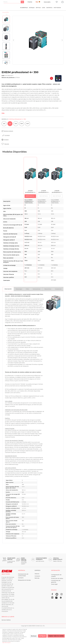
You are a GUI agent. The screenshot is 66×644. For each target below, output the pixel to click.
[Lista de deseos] (57, 2)
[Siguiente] (62, 41)
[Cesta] (62, 2)
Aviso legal (54, 584)
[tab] (8, 290)
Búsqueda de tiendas (24, 580)
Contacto (21, 578)
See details (44, 197)
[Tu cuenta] (47, 2)
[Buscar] (22, 2)
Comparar (7, 136)
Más (3, 114)
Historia (37, 574)
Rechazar (34, 636)
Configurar (42, 636)
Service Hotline (6, 620)
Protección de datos (57, 579)
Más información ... (7, 643)
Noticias (37, 578)
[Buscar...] (12, 2)
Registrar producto (8, 132)
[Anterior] (14, 41)
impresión (6, 141)
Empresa (30, 2)
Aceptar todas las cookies (56, 636)
